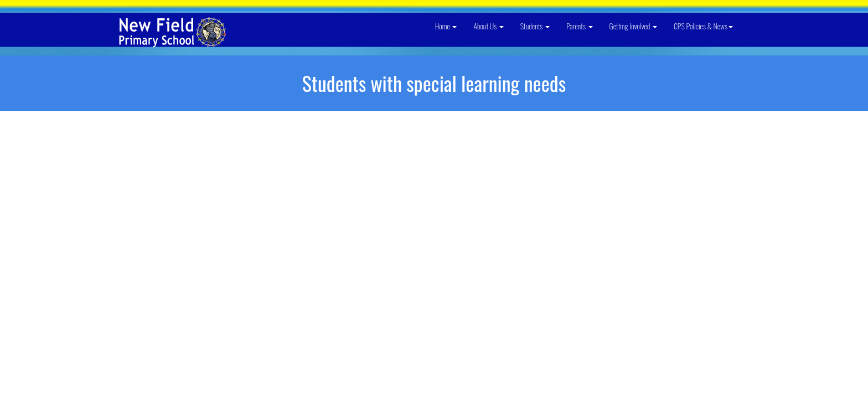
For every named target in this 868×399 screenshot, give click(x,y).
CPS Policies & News (703, 26)
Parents (580, 26)
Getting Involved (633, 26)
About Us (488, 26)
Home (446, 26)
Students (535, 26)
